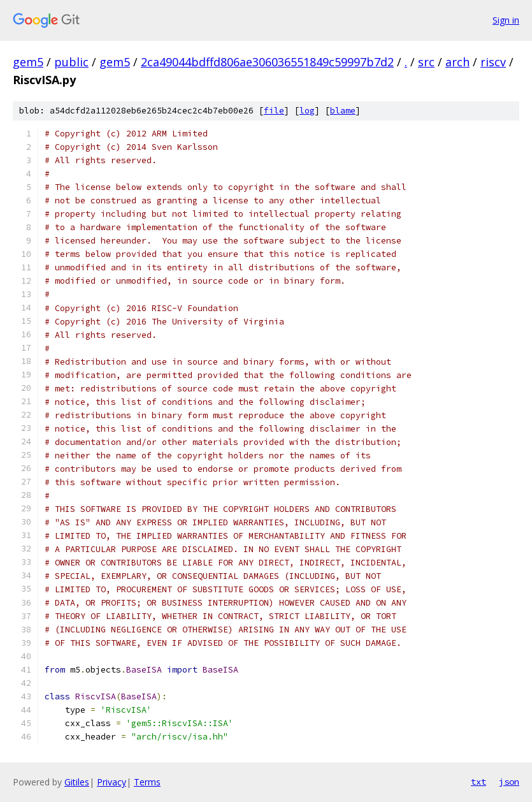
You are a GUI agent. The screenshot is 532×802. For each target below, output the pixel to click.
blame (343, 111)
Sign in (506, 20)
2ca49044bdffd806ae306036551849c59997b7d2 (267, 62)
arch (457, 62)
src (426, 62)
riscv (493, 62)
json (509, 782)
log (307, 111)
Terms (147, 782)
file (274, 111)
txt (478, 782)
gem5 (28, 62)
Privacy (111, 782)
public (71, 62)
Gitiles (77, 782)
